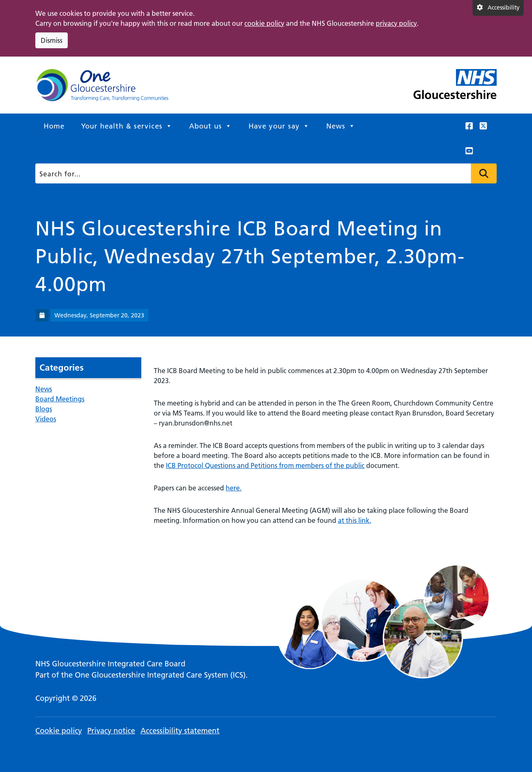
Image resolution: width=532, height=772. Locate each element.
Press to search (484, 173)
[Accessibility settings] (498, 8)
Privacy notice (111, 731)
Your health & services (127, 126)
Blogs (44, 409)
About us (211, 126)
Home (54, 126)
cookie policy (264, 23)
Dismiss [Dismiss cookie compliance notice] (52, 40)
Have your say (279, 126)
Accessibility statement (180, 731)
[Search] (264, 173)
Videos (46, 419)
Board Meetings (60, 399)
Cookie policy (59, 731)
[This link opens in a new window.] (469, 126)
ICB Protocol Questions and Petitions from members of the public (265, 465)
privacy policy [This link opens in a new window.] (396, 23)
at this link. (355, 520)
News (341, 126)
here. (234, 488)
